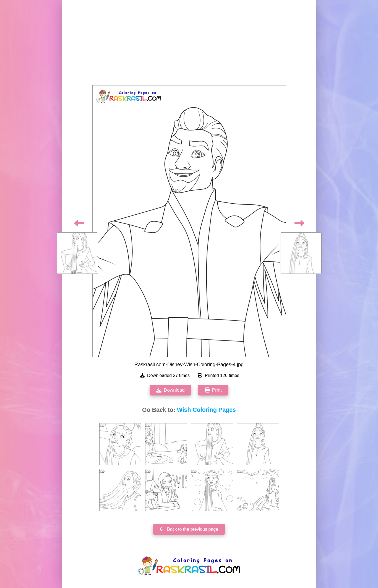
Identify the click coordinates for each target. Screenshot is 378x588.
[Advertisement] (189, 44)
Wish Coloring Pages (206, 410)
